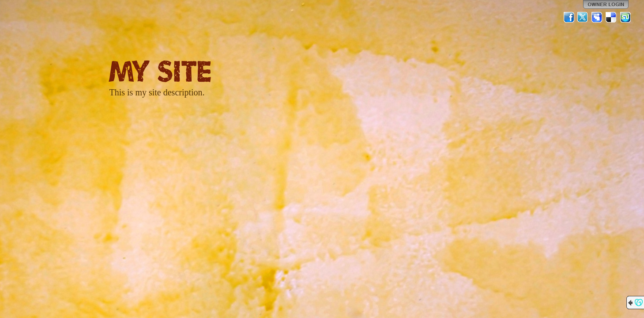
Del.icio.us (611, 17)
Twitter (583, 17)
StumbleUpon (625, 17)
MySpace (597, 17)
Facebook (569, 17)
